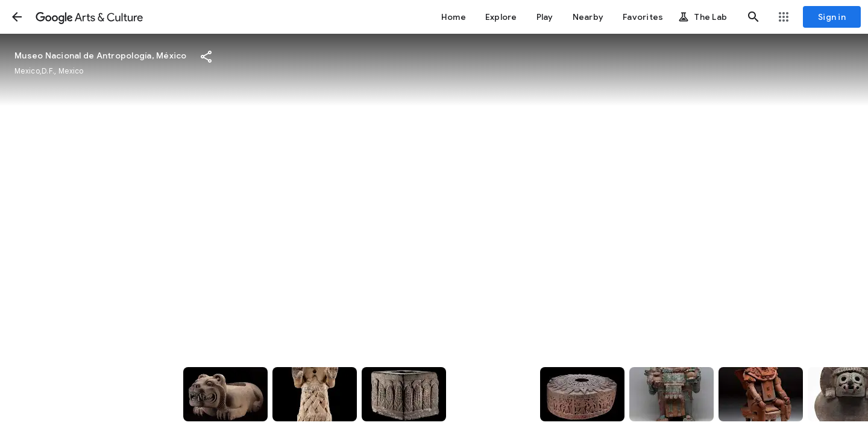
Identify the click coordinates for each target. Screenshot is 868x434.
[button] (17, 17)
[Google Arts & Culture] (89, 17)
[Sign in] (832, 17)
